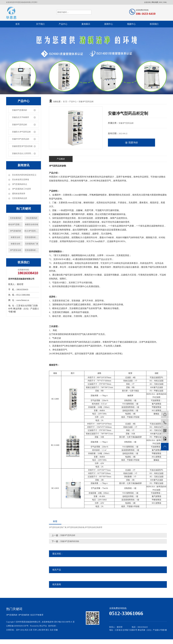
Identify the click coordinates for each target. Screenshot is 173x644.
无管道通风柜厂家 (32, 237)
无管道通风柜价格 (32, 250)
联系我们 (154, 24)
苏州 (43, 630)
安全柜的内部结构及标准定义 (24, 175)
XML (165, 2)
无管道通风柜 (16, 218)
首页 (18, 24)
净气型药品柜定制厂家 (58, 527)
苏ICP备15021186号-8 (63, 622)
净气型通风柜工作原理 (21, 189)
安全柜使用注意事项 (20, 180)
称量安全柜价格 (32, 224)
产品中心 (63, 24)
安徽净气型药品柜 (20, 125)
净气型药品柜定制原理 (93, 527)
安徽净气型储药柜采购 (70, 541)
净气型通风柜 (12, 615)
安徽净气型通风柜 (20, 110)
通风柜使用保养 (18, 194)
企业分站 (147, 2)
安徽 (56, 630)
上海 (39, 630)
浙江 (47, 630)
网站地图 (155, 2)
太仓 (22, 630)
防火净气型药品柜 (32, 231)
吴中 (18, 630)
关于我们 (40, 24)
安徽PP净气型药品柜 (21, 139)
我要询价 (132, 143)
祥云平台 (43, 626)
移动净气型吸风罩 (15, 224)
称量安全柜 (16, 237)
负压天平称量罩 (37, 615)
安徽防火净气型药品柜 (21, 132)
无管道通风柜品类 (19, 198)
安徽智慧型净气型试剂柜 (22, 146)
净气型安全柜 (16, 250)
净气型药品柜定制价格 (76, 527)
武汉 (26, 630)
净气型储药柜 (16, 231)
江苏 (31, 630)
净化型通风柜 (32, 218)
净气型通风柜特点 (19, 184)
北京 (52, 630)
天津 (35, 630)
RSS (161, 2)
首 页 (65, 102)
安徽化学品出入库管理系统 (23, 153)
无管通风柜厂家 (32, 244)
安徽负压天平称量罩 (20, 117)
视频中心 (131, 24)
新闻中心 (109, 24)
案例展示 (86, 24)
